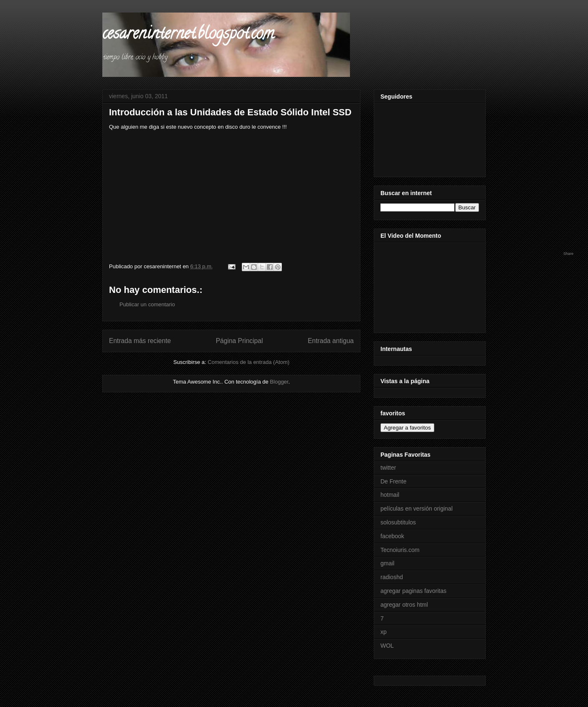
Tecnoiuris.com (400, 550)
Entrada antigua (331, 341)
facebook (392, 536)
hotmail (390, 495)
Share (568, 254)
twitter (388, 468)
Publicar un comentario (147, 304)
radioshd (392, 577)
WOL (387, 646)
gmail (387, 563)
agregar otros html (404, 605)
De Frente (393, 481)
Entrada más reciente (140, 341)
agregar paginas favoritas (413, 591)
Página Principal (240, 341)
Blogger (279, 382)
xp (384, 632)
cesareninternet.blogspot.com (188, 35)
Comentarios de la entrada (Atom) (248, 362)
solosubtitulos (398, 522)
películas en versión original (417, 509)
